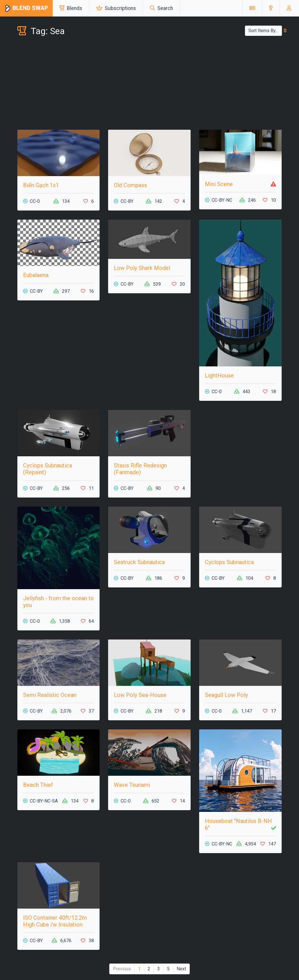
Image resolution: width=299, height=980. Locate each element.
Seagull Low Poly (226, 695)
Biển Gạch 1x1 (41, 185)
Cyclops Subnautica (229, 562)
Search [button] (161, 8)
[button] (271, 8)
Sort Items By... (265, 31)
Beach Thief (38, 785)
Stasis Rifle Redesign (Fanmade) (140, 469)
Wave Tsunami (132, 785)
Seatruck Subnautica (139, 562)
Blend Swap (26, 8)
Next (181, 969)
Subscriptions (116, 8)
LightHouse (219, 376)
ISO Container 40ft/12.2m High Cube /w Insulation (55, 921)
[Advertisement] (150, 84)
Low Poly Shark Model (142, 268)
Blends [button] (71, 8)
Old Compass (130, 185)
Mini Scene (219, 184)
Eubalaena (36, 275)
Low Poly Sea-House (140, 695)
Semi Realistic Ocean (50, 695)
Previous (122, 969)
